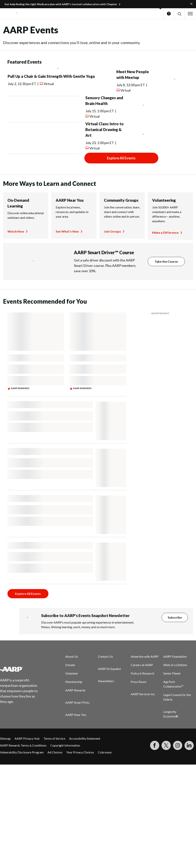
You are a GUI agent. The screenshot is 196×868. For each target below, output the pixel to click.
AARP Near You (70, 200)
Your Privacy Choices (80, 752)
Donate (70, 665)
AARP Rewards (75, 690)
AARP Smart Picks (77, 702)
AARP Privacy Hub (27, 738)
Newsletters (106, 681)
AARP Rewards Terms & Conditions (23, 745)
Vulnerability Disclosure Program (22, 752)
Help (169, 14)
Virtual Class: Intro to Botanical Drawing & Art (105, 130)
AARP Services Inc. (143, 694)
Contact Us (105, 656)
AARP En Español (109, 669)
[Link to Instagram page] (178, 745)
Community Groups (121, 200)
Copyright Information (65, 745)
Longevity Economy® (171, 714)
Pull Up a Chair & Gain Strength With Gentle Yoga (51, 76)
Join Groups (112, 231)
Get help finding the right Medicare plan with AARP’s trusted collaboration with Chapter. (61, 4)
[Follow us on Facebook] (155, 745)
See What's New (67, 231)
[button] (179, 14)
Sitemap (5, 738)
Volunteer (72, 673)
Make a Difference (165, 232)
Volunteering (164, 200)
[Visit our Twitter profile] (166, 745)
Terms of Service (54, 738)
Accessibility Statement (85, 738)
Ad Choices (55, 752)
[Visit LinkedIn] (189, 745)
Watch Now (16, 231)
